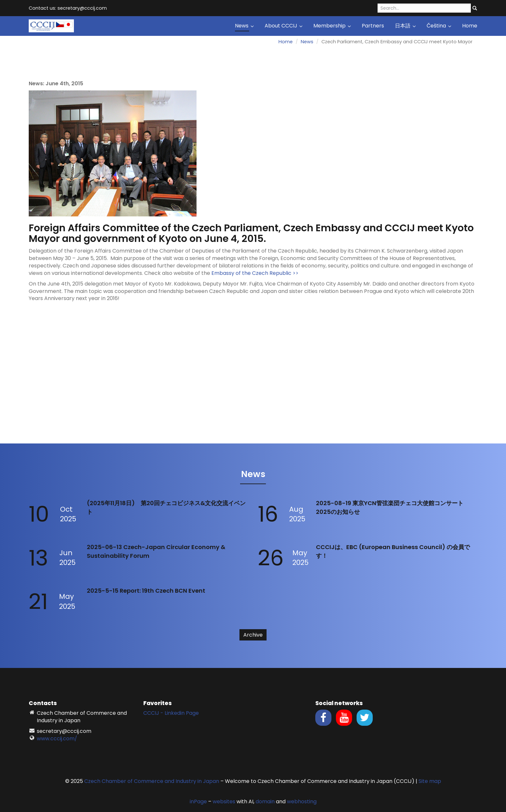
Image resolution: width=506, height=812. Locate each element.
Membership (332, 26)
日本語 (405, 26)
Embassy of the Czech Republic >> (255, 273)
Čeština (439, 26)
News (244, 26)
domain (265, 802)
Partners (373, 26)
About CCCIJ (283, 26)
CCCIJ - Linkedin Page (171, 713)
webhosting (302, 802)
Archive (253, 635)
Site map (430, 781)
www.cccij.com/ (57, 739)
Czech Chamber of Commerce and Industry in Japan (152, 781)
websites (224, 802)
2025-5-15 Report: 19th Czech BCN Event (146, 591)
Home (470, 26)
